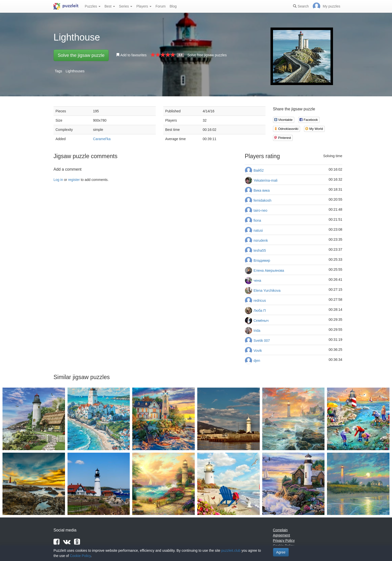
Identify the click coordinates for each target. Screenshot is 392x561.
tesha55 (260, 250)
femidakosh (262, 200)
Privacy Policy (284, 540)
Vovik (258, 351)
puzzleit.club (231, 550)
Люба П (260, 311)
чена (257, 280)
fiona (257, 220)
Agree (281, 552)
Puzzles (93, 6)
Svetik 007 (262, 341)
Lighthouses (75, 71)
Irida (257, 331)
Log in (58, 180)
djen (257, 361)
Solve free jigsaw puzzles (207, 55)
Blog (173, 6)
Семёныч (261, 321)
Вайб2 (259, 170)
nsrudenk (261, 240)
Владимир (262, 260)
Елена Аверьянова (269, 270)
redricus (260, 301)
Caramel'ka (102, 139)
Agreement (281, 535)
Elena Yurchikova (267, 291)
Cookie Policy (80, 556)
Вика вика (262, 190)
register (74, 180)
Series (126, 6)
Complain (280, 530)
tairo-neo (260, 210)
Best (110, 6)
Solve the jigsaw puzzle (81, 55)
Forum (160, 6)
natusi (258, 230)
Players (144, 6)
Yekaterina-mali (265, 180)
